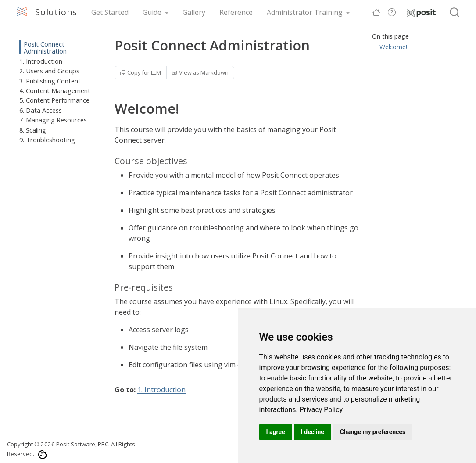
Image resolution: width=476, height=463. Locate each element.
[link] (321, 410)
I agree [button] (276, 432)
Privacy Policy (321, 410)
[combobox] (455, 13)
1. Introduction (161, 390)
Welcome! (393, 47)
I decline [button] (313, 432)
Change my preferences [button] (373, 432)
